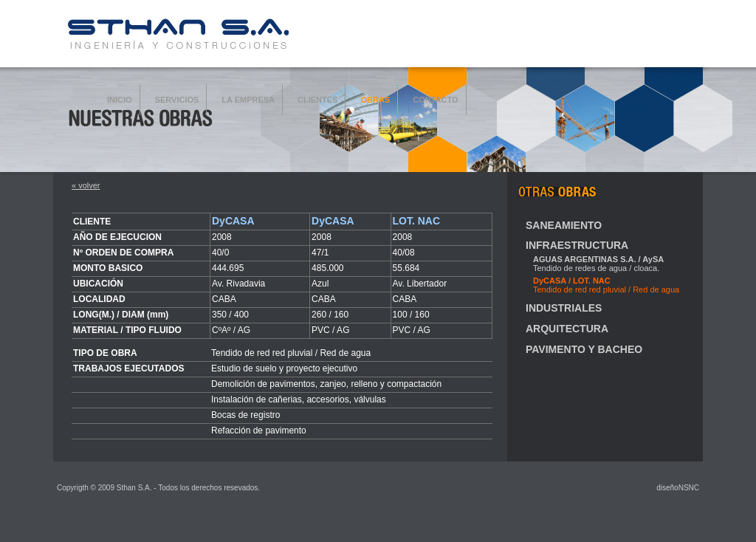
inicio (120, 100)
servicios (177, 100)
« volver (86, 185)
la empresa (248, 100)
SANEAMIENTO (564, 225)
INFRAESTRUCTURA (577, 245)
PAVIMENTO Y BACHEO (584, 349)
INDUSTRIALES (564, 308)
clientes (317, 100)
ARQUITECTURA (567, 329)
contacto (435, 100)
